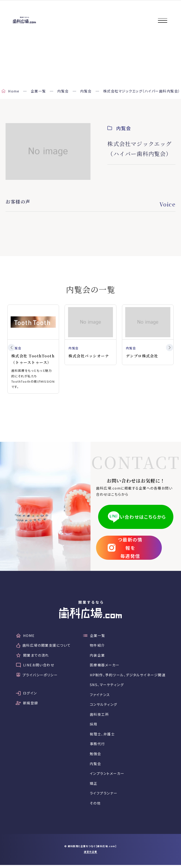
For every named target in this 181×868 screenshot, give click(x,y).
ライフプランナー (103, 796)
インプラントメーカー (107, 776)
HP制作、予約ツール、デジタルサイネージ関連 (128, 676)
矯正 (93, 786)
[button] (12, 348)
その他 (95, 806)
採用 (93, 726)
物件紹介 (97, 647)
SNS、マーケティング (107, 686)
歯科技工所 (99, 716)
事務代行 (97, 746)
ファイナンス (100, 696)
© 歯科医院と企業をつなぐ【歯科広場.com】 (90, 849)
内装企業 (97, 657)
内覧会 (95, 766)
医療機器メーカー (105, 666)
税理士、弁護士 (102, 736)
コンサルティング (103, 706)
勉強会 (95, 756)
